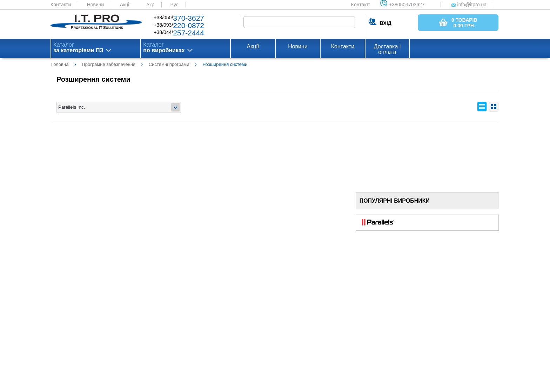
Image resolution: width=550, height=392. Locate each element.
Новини (96, 5)
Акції (125, 5)
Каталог (78, 48)
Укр (150, 5)
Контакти (61, 5)
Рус (174, 5)
